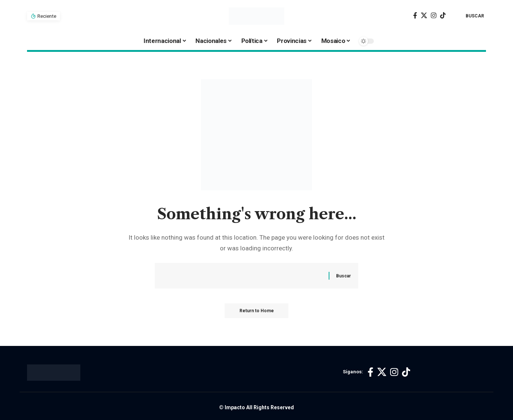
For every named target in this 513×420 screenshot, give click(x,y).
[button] (470, 16)
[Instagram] (434, 16)
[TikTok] (443, 16)
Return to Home (257, 311)
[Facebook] (415, 16)
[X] (424, 16)
